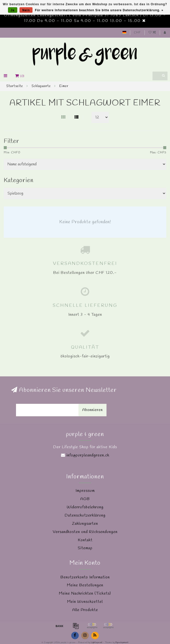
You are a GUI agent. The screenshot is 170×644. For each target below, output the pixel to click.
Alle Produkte (85, 610)
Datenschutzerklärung (85, 515)
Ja (13, 10)
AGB (85, 499)
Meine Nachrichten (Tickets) (85, 593)
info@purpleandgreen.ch (88, 455)
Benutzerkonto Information (85, 577)
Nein (26, 10)
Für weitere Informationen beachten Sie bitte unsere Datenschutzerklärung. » (99, 10)
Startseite (15, 86)
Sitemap (85, 548)
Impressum (85, 491)
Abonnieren (92, 410)
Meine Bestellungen (85, 585)
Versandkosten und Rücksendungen (85, 532)
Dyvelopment (122, 643)
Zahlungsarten (85, 524)
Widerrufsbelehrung (85, 507)
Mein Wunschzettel (85, 602)
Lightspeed (97, 643)
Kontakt (85, 540)
